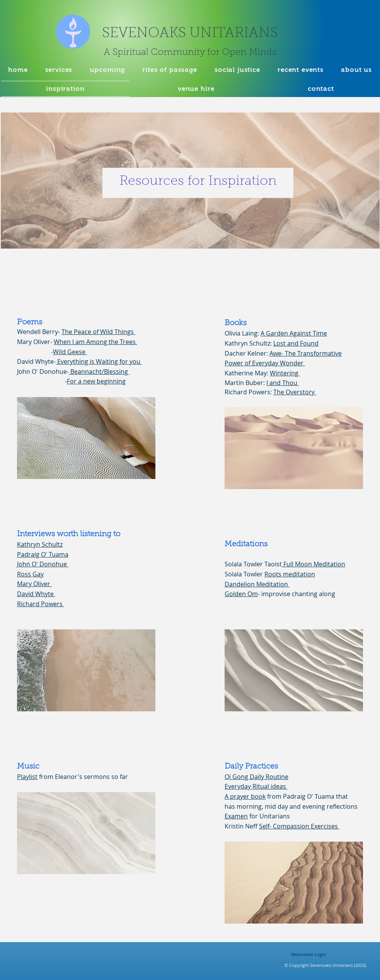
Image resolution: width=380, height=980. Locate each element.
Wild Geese (70, 352)
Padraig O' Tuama (43, 554)
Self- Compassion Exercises (299, 826)
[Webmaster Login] (309, 954)
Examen (236, 816)
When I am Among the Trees (95, 342)
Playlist (27, 777)
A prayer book (245, 796)
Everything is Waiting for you (99, 361)
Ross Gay (30, 574)
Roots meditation (290, 574)
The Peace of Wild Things (98, 332)
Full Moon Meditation (314, 564)
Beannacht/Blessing (99, 372)
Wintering (285, 373)
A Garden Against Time (294, 333)
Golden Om (241, 594)
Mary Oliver (34, 584)
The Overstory (295, 392)
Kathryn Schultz (40, 544)
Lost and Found (296, 343)
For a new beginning (96, 381)
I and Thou (283, 383)
